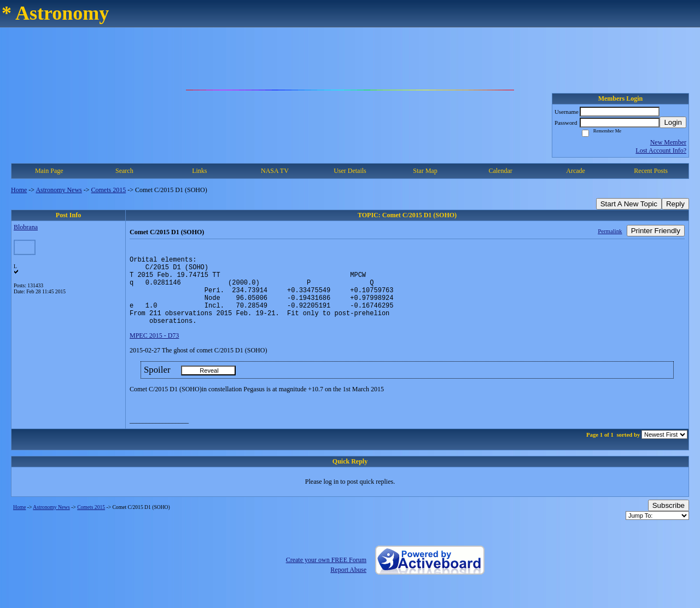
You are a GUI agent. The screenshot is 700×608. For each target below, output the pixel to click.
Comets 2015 (109, 190)
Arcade (576, 171)
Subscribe (669, 520)
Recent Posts (651, 171)
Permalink (610, 231)
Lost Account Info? (661, 150)
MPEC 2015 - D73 (154, 350)
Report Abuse (348, 584)
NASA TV (275, 171)
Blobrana (26, 227)
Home (19, 190)
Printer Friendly (656, 231)
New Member (668, 142)
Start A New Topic (629, 204)
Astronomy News (59, 190)
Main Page (49, 171)
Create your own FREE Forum (326, 575)
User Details (350, 171)
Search (124, 171)
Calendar (500, 171)
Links (199, 171)
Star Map (425, 171)
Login (673, 122)
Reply (675, 204)
